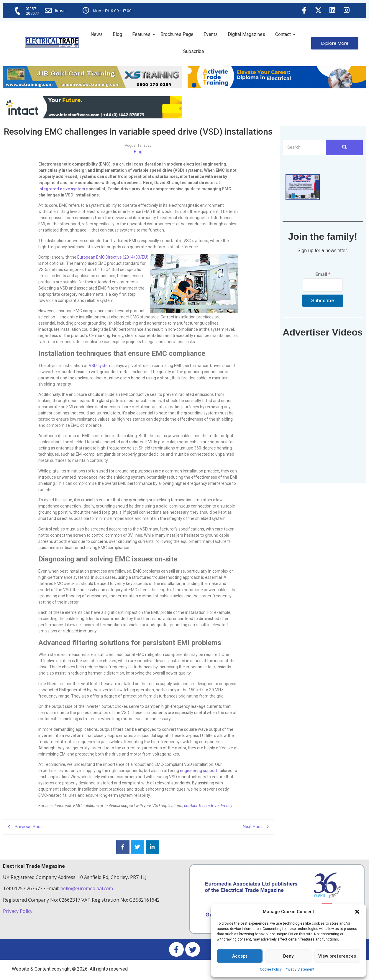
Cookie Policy (271, 969)
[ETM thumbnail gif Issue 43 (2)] (303, 198)
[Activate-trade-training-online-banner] (277, 87)
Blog (117, 34)
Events (211, 34)
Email (61, 10)
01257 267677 (33, 11)
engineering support (199, 771)
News (97, 34)
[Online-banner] (92, 117)
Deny (288, 956)
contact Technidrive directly (208, 806)
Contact (284, 34)
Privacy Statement (300, 969)
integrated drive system (62, 189)
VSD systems (101, 366)
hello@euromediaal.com (87, 888)
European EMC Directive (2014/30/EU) (113, 257)
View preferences (337, 956)
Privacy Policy (18, 911)
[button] (357, 912)
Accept (240, 956)
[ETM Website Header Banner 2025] (92, 87)
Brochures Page (177, 34)
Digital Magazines (246, 34)
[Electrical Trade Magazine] (52, 43)
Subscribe (194, 51)
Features (142, 34)
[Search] (304, 147)
